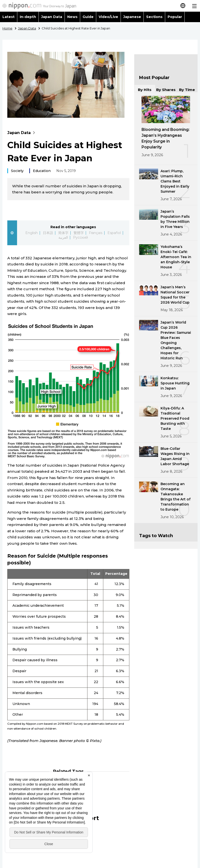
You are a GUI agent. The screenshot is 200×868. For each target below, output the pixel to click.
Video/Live (108, 17)
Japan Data (52, 17)
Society (17, 171)
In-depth (28, 17)
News (72, 17)
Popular (175, 17)
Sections (154, 17)
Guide (88, 17)
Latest (9, 17)
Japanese (132, 17)
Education (42, 171)
